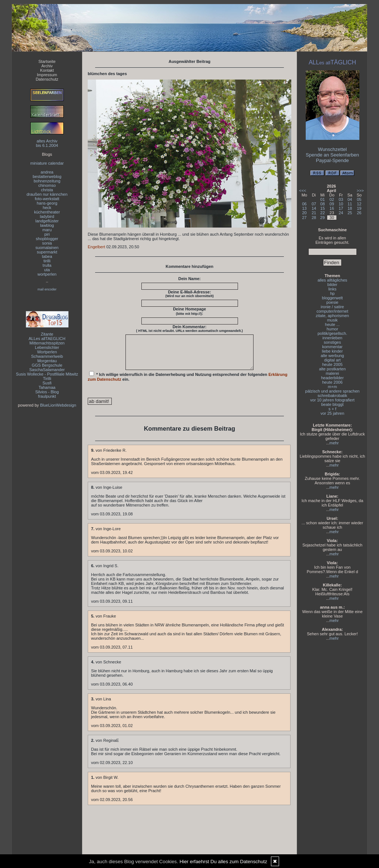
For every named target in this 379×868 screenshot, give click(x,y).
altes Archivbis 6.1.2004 (47, 143)
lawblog (47, 225)
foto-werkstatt (47, 199)
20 (304, 213)
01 (322, 199)
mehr (334, 443)
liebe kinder (332, 351)
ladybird (47, 216)
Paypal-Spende (333, 160)
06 (304, 204)
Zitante (47, 334)
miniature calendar (47, 163)
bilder (333, 285)
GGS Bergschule (47, 365)
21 (314, 213)
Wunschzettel (332, 149)
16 (332, 208)
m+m (333, 387)
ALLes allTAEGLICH (47, 339)
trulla (47, 265)
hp (332, 293)
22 (322, 213)
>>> (360, 191)
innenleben (332, 338)
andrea (47, 172)
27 (304, 218)
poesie (332, 302)
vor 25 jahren (332, 413)
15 (322, 208)
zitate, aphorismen (332, 316)
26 (359, 213)
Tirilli (47, 379)
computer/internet (332, 311)
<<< (303, 191)
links (332, 289)
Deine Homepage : (189, 311)
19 (359, 208)
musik (333, 320)
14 (314, 208)
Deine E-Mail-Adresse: (190, 294)
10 (341, 204)
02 (332, 199)
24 (341, 213)
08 (322, 204)
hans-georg (47, 203)
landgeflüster (47, 221)
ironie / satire (333, 307)
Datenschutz (47, 79)
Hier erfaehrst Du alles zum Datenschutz (223, 862)
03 (341, 199)
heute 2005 (332, 364)
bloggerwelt (332, 298)
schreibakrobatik (332, 396)
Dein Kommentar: (189, 329)
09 (332, 204)
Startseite (47, 61)
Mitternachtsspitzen (47, 343)
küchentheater (47, 212)
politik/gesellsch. (332, 333)
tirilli (47, 261)
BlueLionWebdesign (58, 405)
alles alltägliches (332, 280)
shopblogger (47, 239)
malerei (332, 373)
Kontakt (47, 70)
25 (350, 213)
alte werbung (333, 356)
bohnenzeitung (47, 181)
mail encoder (47, 289)
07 (314, 204)
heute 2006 (332, 382)
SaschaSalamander (47, 370)
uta (47, 270)
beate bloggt (333, 404)
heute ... (332, 324)
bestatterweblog (47, 176)
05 (359, 199)
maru (47, 230)
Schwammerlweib (47, 356)
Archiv (47, 66)
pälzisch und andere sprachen (333, 391)
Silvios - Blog (47, 392)
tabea (47, 256)
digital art (333, 360)
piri (47, 234)
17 (341, 208)
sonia (47, 243)
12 (359, 204)
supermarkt (47, 252)
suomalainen (47, 248)
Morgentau (47, 361)
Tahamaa (47, 387)
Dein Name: (190, 279)
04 (350, 199)
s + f (332, 409)
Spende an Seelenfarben (332, 155)
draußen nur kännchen (47, 194)
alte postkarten (332, 369)
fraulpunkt (47, 396)
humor (332, 329)
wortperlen (47, 274)
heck (47, 208)
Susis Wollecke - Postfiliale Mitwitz (47, 374)
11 (350, 204)
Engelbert (96, 247)
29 (322, 218)
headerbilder (332, 378)
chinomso (47, 185)
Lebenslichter (47, 347)
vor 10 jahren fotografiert (332, 400)
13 (304, 208)
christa (47, 190)
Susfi (47, 383)
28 (314, 218)
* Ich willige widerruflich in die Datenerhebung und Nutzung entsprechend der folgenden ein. (188, 383)
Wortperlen (47, 352)
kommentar (332, 347)
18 (350, 208)
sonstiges (332, 342)
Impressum (47, 75)
